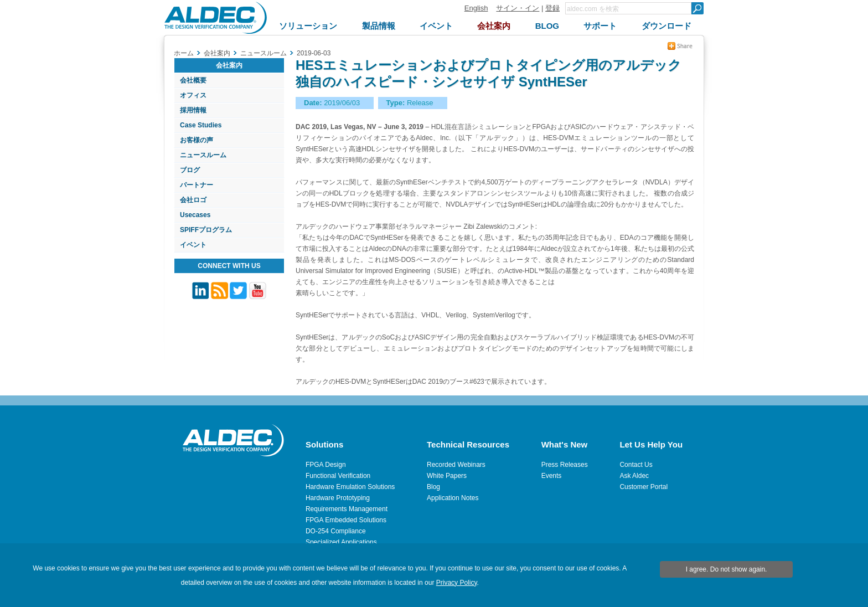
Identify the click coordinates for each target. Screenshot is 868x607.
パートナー (197, 185)
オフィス (193, 95)
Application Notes (453, 498)
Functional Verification (338, 476)
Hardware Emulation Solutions (350, 487)
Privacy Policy (457, 583)
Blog (433, 487)
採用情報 (193, 110)
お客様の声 (197, 140)
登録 (552, 8)
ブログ (190, 170)
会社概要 (193, 80)
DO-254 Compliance (336, 531)
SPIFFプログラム (206, 230)
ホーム (184, 53)
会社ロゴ (193, 200)
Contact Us (636, 465)
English (476, 8)
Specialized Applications (341, 542)
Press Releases (565, 465)
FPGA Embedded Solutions (346, 520)
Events (552, 476)
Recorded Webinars (456, 465)
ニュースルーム (203, 155)
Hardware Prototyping (338, 498)
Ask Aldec (634, 476)
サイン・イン (518, 8)
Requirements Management (347, 509)
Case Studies (201, 125)
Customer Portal (644, 487)
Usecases (195, 215)
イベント (193, 245)
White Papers (447, 476)
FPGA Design (326, 465)
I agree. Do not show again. (727, 569)
